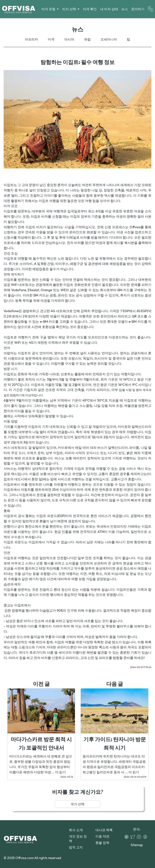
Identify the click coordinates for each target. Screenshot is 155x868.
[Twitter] (134, 837)
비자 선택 (69, 9)
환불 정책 (102, 843)
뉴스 (125, 9)
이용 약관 (102, 836)
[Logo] (19, 9)
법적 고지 (76, 847)
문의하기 (138, 9)
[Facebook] (146, 837)
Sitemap (137, 845)
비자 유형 (48, 9)
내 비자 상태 (109, 9)
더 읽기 (61, 772)
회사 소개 (76, 830)
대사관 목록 (104, 830)
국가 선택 (77, 804)
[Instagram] (140, 837)
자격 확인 (90, 9)
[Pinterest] (127, 837)
